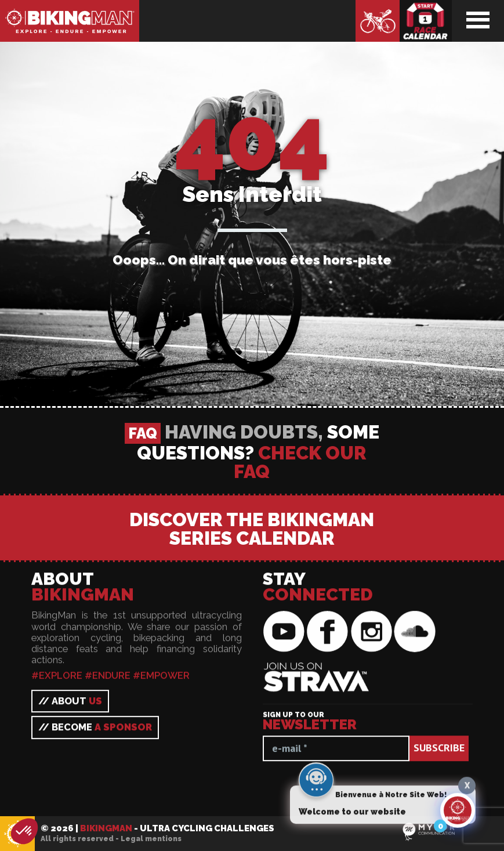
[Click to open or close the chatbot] (458, 813)
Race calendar (426, 21)
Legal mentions (151, 839)
